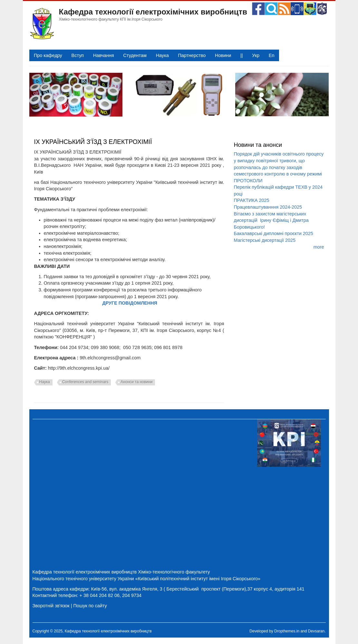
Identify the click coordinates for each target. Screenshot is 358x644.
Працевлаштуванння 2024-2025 (268, 207)
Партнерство (192, 55)
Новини (223, 55)
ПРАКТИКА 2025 (251, 200)
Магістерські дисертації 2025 (265, 240)
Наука (162, 55)
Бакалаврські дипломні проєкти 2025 (273, 233)
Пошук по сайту (90, 606)
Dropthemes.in (287, 631)
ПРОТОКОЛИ (248, 181)
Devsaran (316, 631)
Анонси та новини (136, 382)
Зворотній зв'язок (51, 606)
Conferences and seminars (85, 382)
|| (242, 55)
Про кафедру (48, 55)
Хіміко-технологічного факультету (174, 572)
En (272, 55)
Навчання (104, 55)
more (319, 247)
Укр (256, 55)
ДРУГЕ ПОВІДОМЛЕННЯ (130, 303)
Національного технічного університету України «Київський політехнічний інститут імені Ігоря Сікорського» (147, 579)
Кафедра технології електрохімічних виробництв (153, 12)
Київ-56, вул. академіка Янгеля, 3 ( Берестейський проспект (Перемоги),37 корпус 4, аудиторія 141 (198, 589)
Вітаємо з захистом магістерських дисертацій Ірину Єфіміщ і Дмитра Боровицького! (271, 220)
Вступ (78, 55)
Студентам (135, 55)
